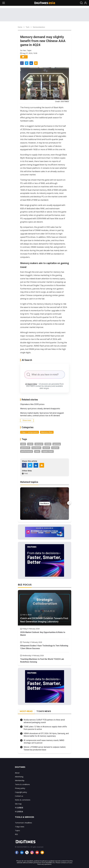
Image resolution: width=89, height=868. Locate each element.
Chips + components (30, 432)
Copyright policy (21, 792)
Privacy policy (20, 788)
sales (37, 451)
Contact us (19, 796)
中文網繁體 (19, 808)
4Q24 (30, 444)
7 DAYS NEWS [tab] (44, 711)
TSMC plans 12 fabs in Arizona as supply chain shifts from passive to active (45, 728)
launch (46, 448)
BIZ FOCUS (25, 585)
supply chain (48, 451)
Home (20, 27)
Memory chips (47, 432)
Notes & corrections (23, 800)
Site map (18, 804)
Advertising (19, 777)
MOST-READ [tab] (26, 711)
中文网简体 (19, 812)
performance (27, 451)
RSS (16, 834)
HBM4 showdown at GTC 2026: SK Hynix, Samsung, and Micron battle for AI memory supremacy (46, 735)
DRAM (48, 444)
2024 (23, 444)
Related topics (29, 482)
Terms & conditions (22, 784)
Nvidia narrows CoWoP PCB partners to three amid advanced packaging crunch (44, 721)
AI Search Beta (31, 384)
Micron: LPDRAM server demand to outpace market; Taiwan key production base (45, 748)
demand (39, 444)
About (17, 773)
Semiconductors (39, 27)
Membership (20, 780)
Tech (28, 27)
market (55, 448)
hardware (36, 448)
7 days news (20, 827)
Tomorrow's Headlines (23, 823)
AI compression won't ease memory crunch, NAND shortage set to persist (44, 742)
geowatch (25, 448)
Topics (17, 830)
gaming (57, 444)
